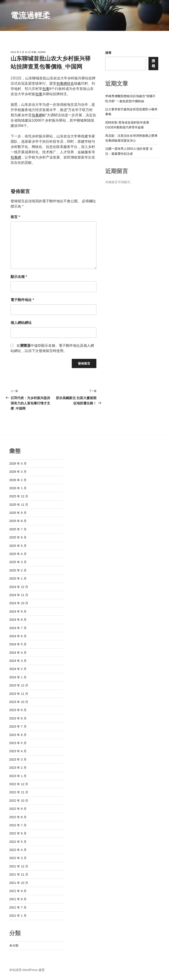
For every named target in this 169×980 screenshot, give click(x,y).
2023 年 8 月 (18, 718)
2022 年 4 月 (18, 850)
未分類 (14, 945)
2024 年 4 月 (18, 653)
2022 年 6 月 (18, 833)
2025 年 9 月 (18, 513)
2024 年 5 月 (18, 644)
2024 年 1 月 (18, 677)
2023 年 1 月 (18, 776)
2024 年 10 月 (19, 603)
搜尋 (108, 53)
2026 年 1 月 (18, 488)
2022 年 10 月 (19, 801)
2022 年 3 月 (18, 858)
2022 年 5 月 (18, 842)
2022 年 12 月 (19, 784)
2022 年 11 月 (19, 792)
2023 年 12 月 (19, 685)
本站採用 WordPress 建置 (27, 970)
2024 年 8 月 (18, 620)
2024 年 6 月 (18, 636)
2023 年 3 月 (18, 759)
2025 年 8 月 (18, 521)
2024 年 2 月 (18, 669)
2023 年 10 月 (19, 702)
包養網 (37, 115)
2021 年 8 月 (18, 899)
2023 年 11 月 (19, 694)
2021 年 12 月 (19, 866)
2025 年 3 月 (18, 562)
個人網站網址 (21, 323)
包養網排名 (65, 83)
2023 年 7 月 (18, 726)
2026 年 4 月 (18, 464)
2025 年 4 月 (18, 554)
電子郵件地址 (22, 300)
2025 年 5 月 (18, 546)
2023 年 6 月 (18, 735)
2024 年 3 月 (18, 661)
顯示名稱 (19, 277)
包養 (46, 89)
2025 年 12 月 (19, 496)
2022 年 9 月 (18, 809)
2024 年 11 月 (19, 595)
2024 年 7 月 (18, 628)
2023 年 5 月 (18, 743)
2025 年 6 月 (18, 537)
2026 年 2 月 (18, 480)
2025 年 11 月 (19, 505)
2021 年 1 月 (18, 916)
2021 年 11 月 (19, 874)
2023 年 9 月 (18, 710)
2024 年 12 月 (19, 587)
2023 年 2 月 (18, 768)
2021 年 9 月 (18, 891)
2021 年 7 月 (18, 907)
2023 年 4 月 (18, 751)
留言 (15, 217)
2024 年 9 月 (18, 611)
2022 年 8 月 (18, 817)
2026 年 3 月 (18, 472)
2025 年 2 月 (18, 570)
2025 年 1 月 (18, 579)
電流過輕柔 (30, 16)
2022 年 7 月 (18, 825)
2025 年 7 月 (18, 529)
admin (42, 52)
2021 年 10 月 (19, 883)
